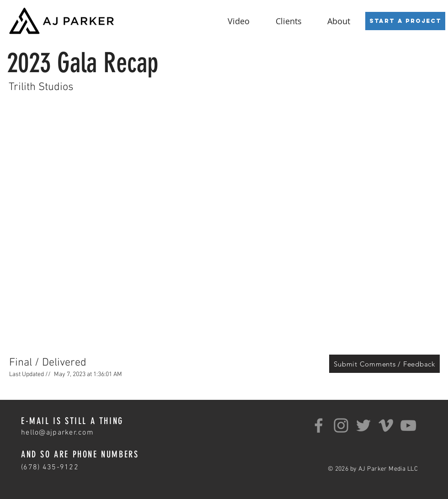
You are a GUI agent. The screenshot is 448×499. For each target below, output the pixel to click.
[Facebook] (319, 425)
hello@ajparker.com (57, 433)
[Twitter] (363, 425)
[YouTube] (408, 425)
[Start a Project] (405, 21)
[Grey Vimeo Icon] (386, 425)
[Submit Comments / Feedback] (384, 364)
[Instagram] (341, 425)
